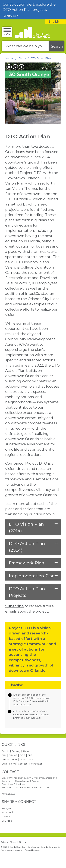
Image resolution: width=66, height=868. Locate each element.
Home (9, 58)
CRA (4, 755)
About (22, 58)
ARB (30, 755)
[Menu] (7, 32)
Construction (11, 16)
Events (6, 751)
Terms (13, 842)
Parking (16, 751)
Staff (4, 764)
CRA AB (13, 755)
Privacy (4, 842)
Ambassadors (10, 760)
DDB (23, 755)
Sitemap (22, 842)
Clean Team (26, 760)
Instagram (7, 808)
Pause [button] (9, 67)
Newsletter (36, 764)
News (12, 764)
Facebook (8, 812)
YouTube (7, 821)
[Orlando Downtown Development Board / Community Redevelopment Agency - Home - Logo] (32, 32)
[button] (33, 527)
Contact (23, 764)
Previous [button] (15, 67)
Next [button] (21, 67)
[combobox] (56, 22)
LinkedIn (7, 817)
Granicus (37, 850)
